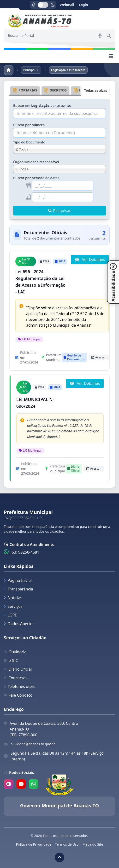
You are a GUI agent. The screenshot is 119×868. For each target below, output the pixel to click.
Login (83, 5)
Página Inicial (18, 580)
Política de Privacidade (34, 844)
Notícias (13, 598)
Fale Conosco (18, 695)
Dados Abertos (19, 624)
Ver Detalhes (90, 259)
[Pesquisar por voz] (100, 36)
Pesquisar (59, 211)
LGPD (11, 615)
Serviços (13, 606)
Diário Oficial (18, 669)
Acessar (99, 357)
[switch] (43, 5)
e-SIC (11, 661)
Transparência (18, 589)
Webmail (67, 5)
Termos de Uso (67, 844)
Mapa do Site (93, 844)
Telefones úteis (19, 687)
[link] (59, 21)
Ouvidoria (15, 652)
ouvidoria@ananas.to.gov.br (33, 744)
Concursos (16, 678)
